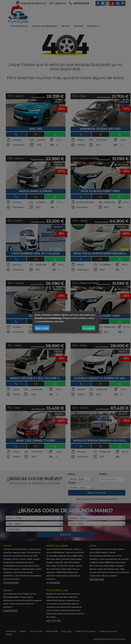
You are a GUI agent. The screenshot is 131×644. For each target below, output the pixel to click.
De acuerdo (89, 328)
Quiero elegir (42, 328)
